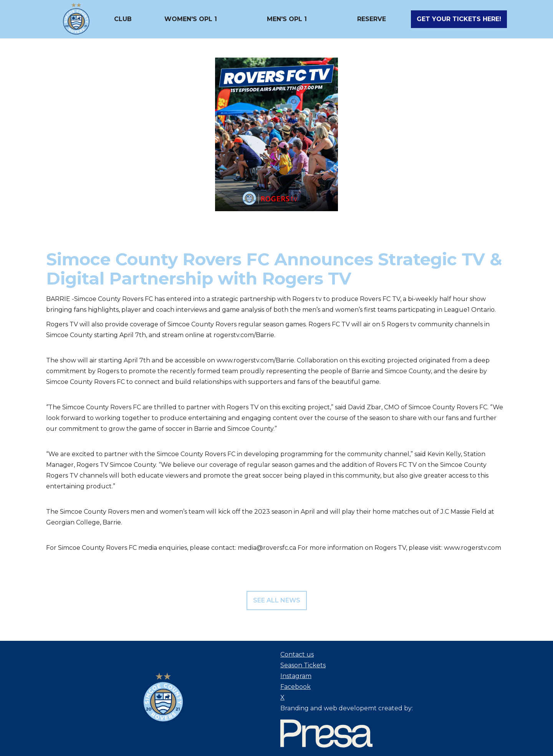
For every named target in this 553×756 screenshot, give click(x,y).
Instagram (296, 676)
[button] (123, 19)
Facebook (296, 687)
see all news (277, 600)
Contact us (297, 654)
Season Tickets (303, 665)
